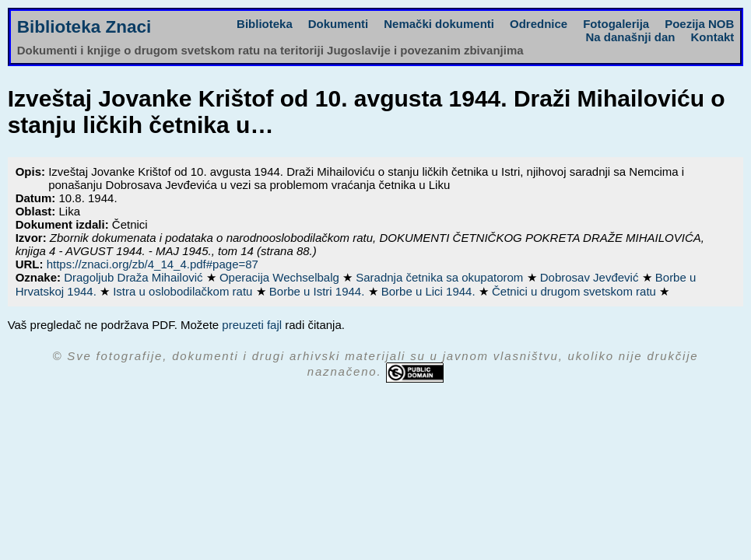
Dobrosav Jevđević (591, 277)
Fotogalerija (616, 24)
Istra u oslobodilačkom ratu (184, 291)
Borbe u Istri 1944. (319, 291)
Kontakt (713, 37)
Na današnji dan (630, 37)
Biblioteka (265, 24)
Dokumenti (339, 24)
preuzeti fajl (252, 325)
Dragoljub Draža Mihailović (135, 277)
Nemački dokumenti (439, 24)
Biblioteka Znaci (84, 27)
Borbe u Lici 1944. (430, 291)
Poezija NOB (699, 24)
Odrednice (539, 24)
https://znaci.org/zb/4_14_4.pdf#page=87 (153, 264)
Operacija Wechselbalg (281, 277)
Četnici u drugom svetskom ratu (576, 291)
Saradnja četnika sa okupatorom (441, 277)
